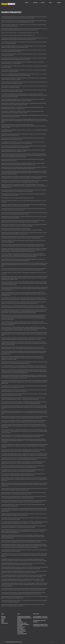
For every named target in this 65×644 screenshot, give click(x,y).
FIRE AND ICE (20, 622)
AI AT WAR (19, 621)
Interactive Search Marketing (10, 642)
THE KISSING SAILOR (21, 631)
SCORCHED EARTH (21, 627)
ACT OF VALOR (20, 633)
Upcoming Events (5, 623)
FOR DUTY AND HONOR (22, 623)
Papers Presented (11, 12)
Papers (3, 621)
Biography (3, 617)
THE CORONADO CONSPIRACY (23, 625)
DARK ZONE (20, 626)
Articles (3, 619)
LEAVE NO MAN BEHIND (22, 634)
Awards (3, 622)
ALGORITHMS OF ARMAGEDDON (24, 617)
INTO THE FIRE (20, 629)
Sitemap (21, 642)
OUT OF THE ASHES (21, 630)
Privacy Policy (17, 642)
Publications (4, 618)
